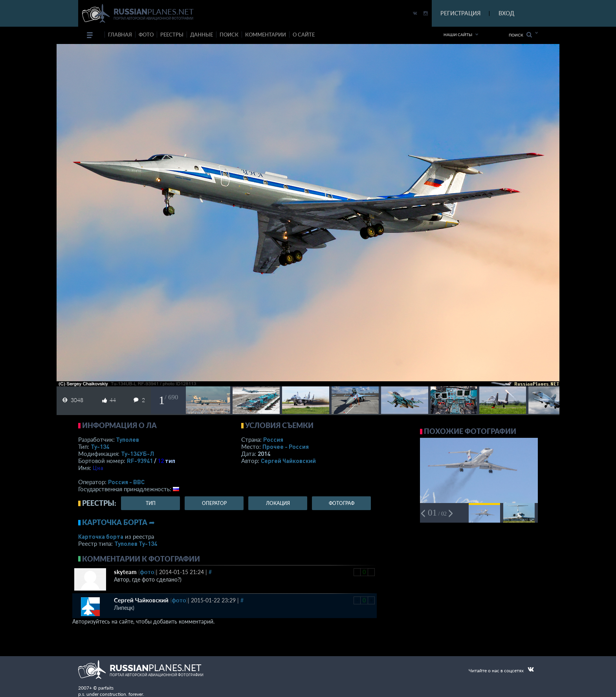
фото (146, 35)
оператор (214, 503)
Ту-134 (100, 446)
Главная (120, 35)
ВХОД (506, 13)
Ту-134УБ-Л (137, 454)
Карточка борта (101, 536)
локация (278, 503)
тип (170, 461)
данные (202, 35)
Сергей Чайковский (288, 461)
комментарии (266, 35)
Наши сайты (458, 35)
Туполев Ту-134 (136, 543)
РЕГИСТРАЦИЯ (460, 13)
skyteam (125, 572)
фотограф (342, 503)
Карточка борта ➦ (118, 522)
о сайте (304, 35)
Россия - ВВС (126, 482)
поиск (229, 35)
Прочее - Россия (286, 446)
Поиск (520, 35)
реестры (172, 35)
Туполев (127, 439)
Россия (273, 439)
